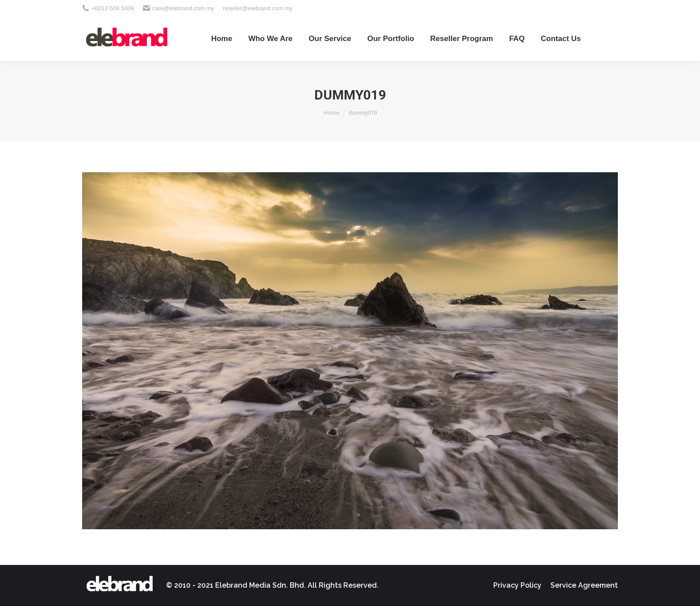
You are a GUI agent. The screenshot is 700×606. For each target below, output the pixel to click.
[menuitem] (222, 38)
